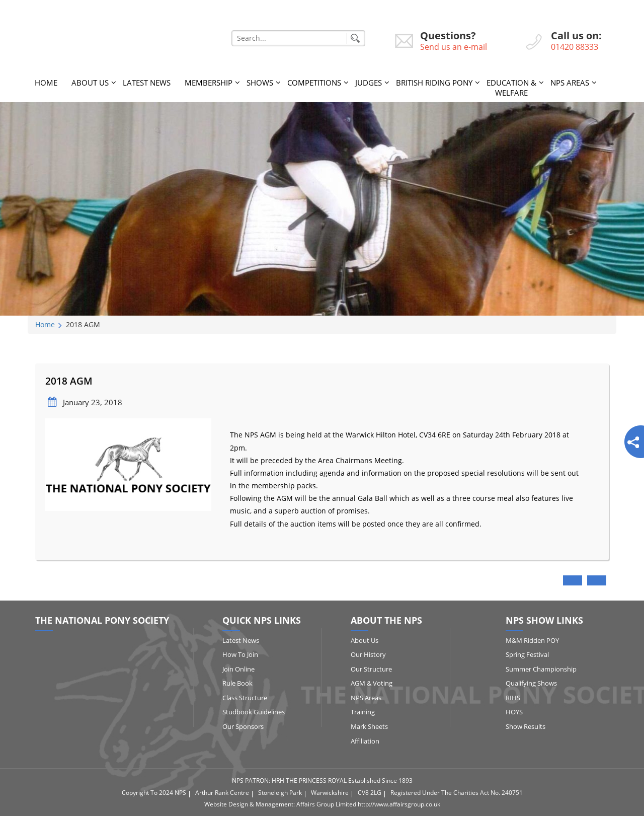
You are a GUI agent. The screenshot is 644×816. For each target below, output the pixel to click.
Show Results (526, 726)
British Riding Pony (434, 83)
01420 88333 (575, 47)
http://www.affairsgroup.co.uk (399, 804)
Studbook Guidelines (254, 712)
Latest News (147, 83)
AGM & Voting (372, 683)
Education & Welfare (511, 88)
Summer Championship (541, 669)
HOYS (514, 712)
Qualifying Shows (531, 683)
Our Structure (371, 669)
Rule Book (237, 683)
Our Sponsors (243, 726)
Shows (260, 83)
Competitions (314, 83)
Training (363, 712)
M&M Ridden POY (532, 640)
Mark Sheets (369, 726)
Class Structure (245, 698)
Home (46, 83)
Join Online (238, 669)
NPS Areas (570, 83)
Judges (369, 83)
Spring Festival (527, 654)
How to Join (240, 654)
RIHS (513, 698)
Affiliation (365, 741)
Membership (209, 83)
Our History (368, 654)
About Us (90, 83)
